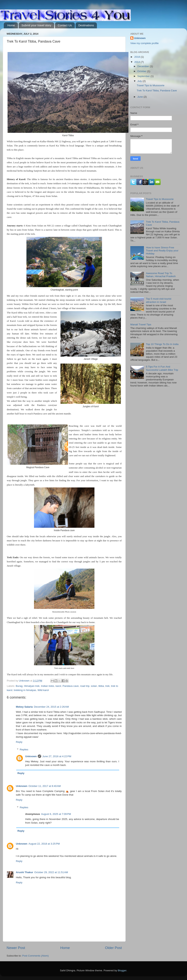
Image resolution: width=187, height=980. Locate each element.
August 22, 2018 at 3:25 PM (44, 844)
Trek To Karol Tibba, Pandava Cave (157, 91)
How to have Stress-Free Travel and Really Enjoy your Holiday (162, 251)
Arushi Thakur (25, 872)
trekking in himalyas (25, 690)
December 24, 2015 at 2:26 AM (51, 707)
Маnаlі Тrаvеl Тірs (141, 324)
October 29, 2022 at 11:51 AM (51, 872)
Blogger (122, 970)
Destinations (86, 25)
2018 (138, 57)
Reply (19, 742)
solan (94, 686)
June (140, 97)
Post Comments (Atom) (36, 956)
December (144, 66)
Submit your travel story (36, 25)
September (144, 76)
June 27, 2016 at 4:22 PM (57, 756)
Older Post (113, 948)
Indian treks (48, 686)
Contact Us (65, 25)
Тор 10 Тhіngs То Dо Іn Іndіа (162, 344)
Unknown (31, 756)
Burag (19, 686)
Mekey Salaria (24, 707)
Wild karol (43, 690)
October (142, 71)
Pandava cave (71, 686)
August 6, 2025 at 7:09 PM (56, 814)
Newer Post (16, 948)
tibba (101, 686)
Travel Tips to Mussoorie (151, 85)
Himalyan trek (32, 686)
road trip (85, 686)
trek (108, 686)
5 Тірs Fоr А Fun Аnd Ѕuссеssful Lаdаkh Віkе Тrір (162, 368)
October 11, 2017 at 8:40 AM (45, 786)
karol (58, 686)
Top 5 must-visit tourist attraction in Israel (158, 300)
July (140, 81)
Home (11, 25)
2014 (138, 62)
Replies (24, 750)
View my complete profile (144, 43)
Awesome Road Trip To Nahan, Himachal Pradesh (161, 275)
